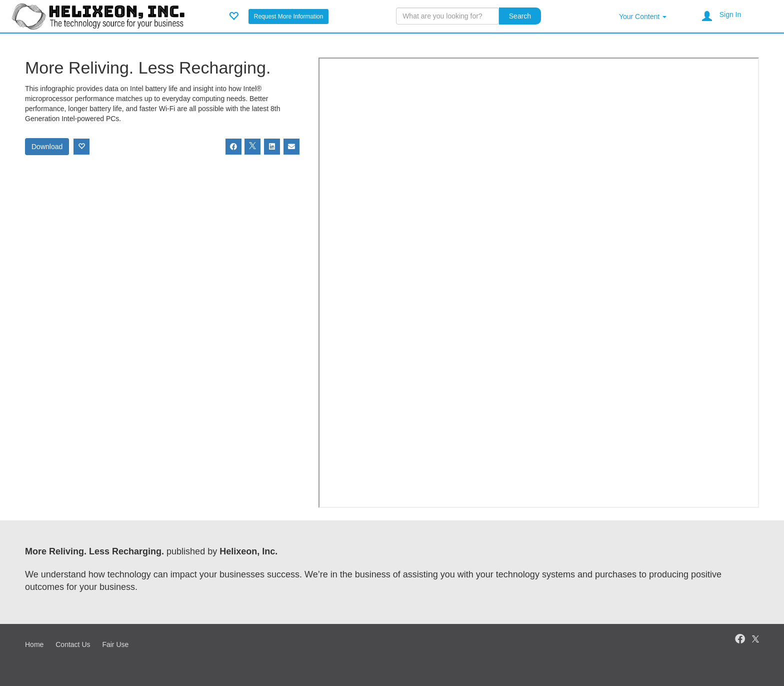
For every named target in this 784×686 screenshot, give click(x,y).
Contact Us (73, 644)
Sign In (730, 15)
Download (47, 147)
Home (34, 644)
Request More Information (289, 17)
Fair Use (115, 644)
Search (520, 16)
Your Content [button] (643, 17)
